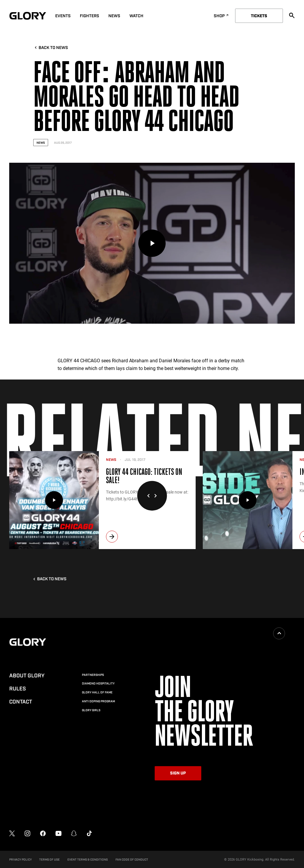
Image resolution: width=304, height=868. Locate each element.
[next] (112, 537)
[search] (292, 15)
